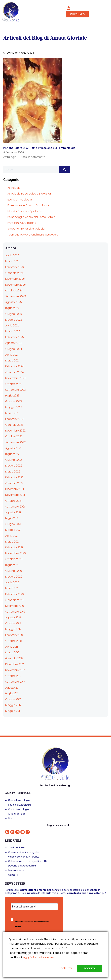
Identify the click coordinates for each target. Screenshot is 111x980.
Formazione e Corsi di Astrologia (28, 205)
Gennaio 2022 (14, 483)
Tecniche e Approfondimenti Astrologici (33, 235)
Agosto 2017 (13, 688)
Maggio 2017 (13, 705)
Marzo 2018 (12, 652)
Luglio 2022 (12, 454)
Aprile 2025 (12, 326)
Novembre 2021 (15, 495)
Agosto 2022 (13, 448)
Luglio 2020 (12, 565)
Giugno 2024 (14, 349)
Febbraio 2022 (14, 477)
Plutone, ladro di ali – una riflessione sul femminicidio (39, 148)
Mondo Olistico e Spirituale (25, 211)
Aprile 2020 (12, 582)
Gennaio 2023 (14, 425)
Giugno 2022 (14, 460)
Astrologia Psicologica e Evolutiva (29, 194)
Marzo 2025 (13, 331)
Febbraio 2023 (14, 419)
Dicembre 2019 (15, 606)
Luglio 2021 (12, 518)
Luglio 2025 (12, 308)
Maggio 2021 (13, 530)
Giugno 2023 (14, 401)
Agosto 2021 (13, 512)
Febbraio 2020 (15, 594)
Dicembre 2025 (15, 279)
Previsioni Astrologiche (22, 223)
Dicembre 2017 (15, 664)
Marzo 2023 (13, 413)
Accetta (90, 968)
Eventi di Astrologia (20, 200)
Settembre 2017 (15, 682)
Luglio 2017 (12, 693)
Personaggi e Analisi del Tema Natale (31, 217)
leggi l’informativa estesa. (39, 957)
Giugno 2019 (13, 623)
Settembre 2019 (15, 612)
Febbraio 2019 (14, 635)
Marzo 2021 (12, 542)
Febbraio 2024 (15, 366)
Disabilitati (65, 968)
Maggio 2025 (14, 320)
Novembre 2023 (15, 378)
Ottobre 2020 (14, 559)
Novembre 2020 (16, 553)
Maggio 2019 (13, 629)
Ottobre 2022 (14, 436)
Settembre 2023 (16, 390)
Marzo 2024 (13, 361)
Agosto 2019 (13, 617)
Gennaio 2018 (14, 658)
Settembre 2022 (16, 442)
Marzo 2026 (13, 261)
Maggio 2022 (14, 466)
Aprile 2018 (12, 647)
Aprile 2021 (12, 536)
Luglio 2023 (12, 396)
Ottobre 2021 (13, 501)
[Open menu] (37, 12)
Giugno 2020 (14, 571)
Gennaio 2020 (14, 600)
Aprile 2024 (12, 355)
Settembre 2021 (15, 507)
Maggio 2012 (13, 711)
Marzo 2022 (13, 472)
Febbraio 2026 (15, 267)
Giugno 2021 (13, 524)
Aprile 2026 (12, 255)
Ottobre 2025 (14, 291)
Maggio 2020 (14, 577)
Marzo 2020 (13, 588)
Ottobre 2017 (13, 676)
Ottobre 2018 (14, 641)
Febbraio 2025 (15, 337)
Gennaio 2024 (14, 372)
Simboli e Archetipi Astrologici (26, 229)
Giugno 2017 (13, 699)
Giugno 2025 (14, 314)
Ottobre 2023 (14, 384)
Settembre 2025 (16, 296)
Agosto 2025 (14, 302)
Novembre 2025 (16, 285)
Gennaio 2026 (14, 273)
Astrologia (10, 157)
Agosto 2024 (14, 343)
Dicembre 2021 (15, 489)
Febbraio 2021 (14, 547)
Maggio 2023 (14, 407)
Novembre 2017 (15, 670)
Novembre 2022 (15, 431)
